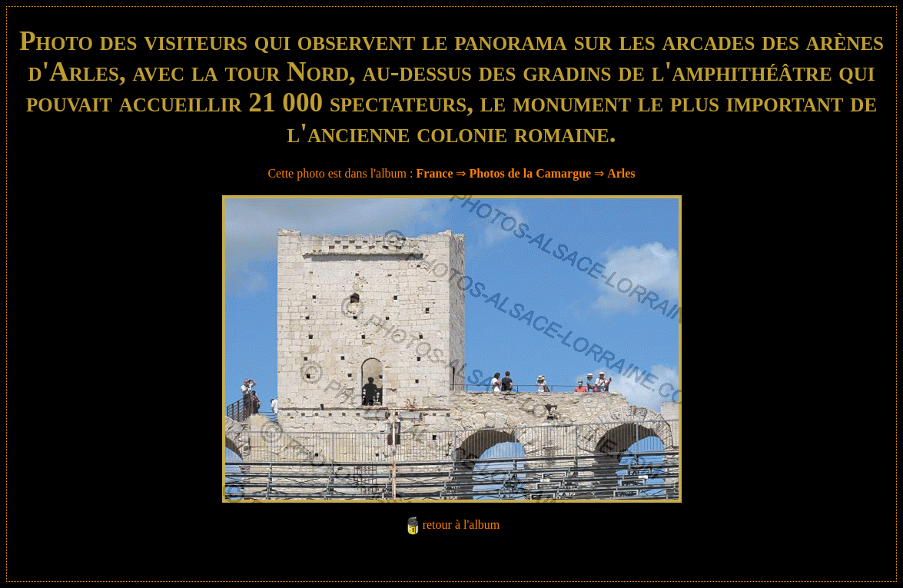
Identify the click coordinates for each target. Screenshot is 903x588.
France (435, 173)
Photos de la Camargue (530, 173)
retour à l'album (461, 525)
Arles (621, 173)
